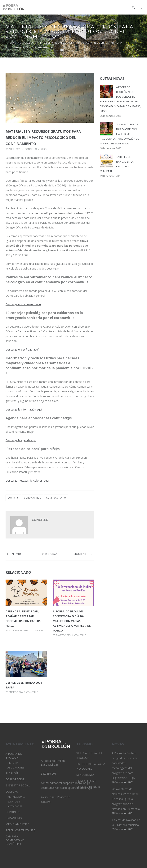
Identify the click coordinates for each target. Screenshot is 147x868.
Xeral (44, 149)
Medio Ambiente (17, 824)
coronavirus (32, 498)
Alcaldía (12, 773)
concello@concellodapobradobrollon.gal (66, 783)
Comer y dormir (88, 787)
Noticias (24, 43)
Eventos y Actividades (15, 804)
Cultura (12, 791)
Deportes (13, 812)
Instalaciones (16, 797)
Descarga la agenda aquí (21, 440)
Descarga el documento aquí (23, 304)
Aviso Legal (48, 797)
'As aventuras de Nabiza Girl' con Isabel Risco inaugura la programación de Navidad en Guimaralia (119, 134)
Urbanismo (14, 818)
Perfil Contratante (20, 830)
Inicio (10, 43)
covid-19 (13, 498)
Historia (13, 763)
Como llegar (86, 781)
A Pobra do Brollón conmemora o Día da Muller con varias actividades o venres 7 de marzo (72, 621)
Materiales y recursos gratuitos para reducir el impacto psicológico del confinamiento (43, 138)
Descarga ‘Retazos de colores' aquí (27, 481)
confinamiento (56, 498)
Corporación (15, 779)
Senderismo (85, 775)
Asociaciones (16, 768)
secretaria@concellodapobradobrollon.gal (67, 788)
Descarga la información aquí (24, 409)
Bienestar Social (18, 785)
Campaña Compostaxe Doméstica (15, 840)
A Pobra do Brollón (14, 756)
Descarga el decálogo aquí (22, 349)
